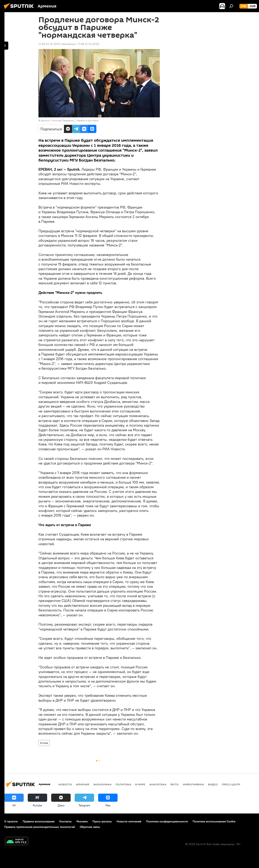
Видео (213, 784)
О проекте (11, 821)
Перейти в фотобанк (88, 120)
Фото (175, 784)
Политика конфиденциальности (167, 821)
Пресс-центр (231, 784)
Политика (123, 784)
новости (65, 784)
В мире (44, 743)
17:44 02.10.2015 (49, 44)
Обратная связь (90, 827)
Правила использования (39, 821)
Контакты (65, 821)
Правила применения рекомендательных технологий (40, 827)
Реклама (82, 821)
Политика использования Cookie (214, 821)
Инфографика (193, 784)
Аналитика (158, 784)
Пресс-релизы (102, 821)
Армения (83, 784)
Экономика (102, 784)
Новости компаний (129, 821)
